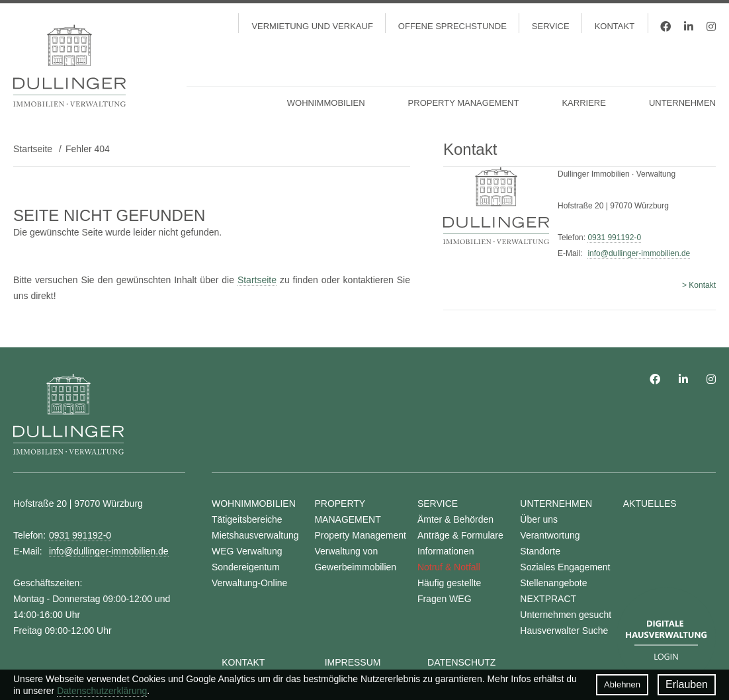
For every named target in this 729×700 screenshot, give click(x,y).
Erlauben (687, 684)
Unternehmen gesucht (566, 615)
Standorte (540, 551)
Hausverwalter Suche (564, 631)
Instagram (711, 26)
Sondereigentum (246, 567)
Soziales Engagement (565, 567)
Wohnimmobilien (326, 103)
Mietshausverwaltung (255, 535)
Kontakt (615, 26)
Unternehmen (682, 103)
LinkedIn (689, 26)
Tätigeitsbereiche (247, 519)
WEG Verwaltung (247, 551)
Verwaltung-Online (249, 583)
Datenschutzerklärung (102, 691)
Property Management (464, 103)
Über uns (539, 519)
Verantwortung (550, 535)
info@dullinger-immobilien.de (639, 253)
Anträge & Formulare (460, 535)
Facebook (665, 26)
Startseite (33, 149)
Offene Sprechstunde (452, 26)
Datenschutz (461, 662)
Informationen (446, 551)
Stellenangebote (553, 583)
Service (551, 26)
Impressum (353, 662)
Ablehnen (622, 684)
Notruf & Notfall (449, 567)
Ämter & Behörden (455, 519)
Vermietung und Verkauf (312, 26)
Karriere (583, 103)
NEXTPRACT (548, 599)
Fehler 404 (88, 149)
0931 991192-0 (614, 238)
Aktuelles (650, 503)
